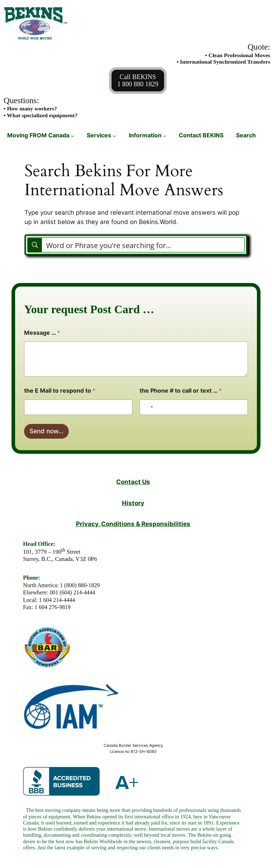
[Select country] (148, 407)
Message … (42, 333)
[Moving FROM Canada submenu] (72, 136)
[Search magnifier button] (35, 245)
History (133, 503)
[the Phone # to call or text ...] (194, 407)
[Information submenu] (165, 136)
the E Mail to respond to (60, 391)
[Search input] (144, 245)
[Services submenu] (114, 136)
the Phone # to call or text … (181, 391)
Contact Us (133, 482)
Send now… (46, 431)
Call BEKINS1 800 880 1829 (138, 81)
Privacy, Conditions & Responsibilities (133, 524)
